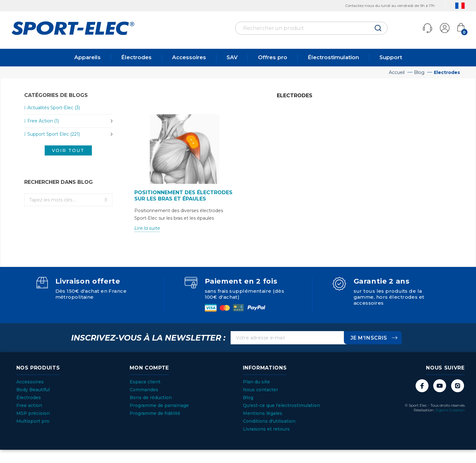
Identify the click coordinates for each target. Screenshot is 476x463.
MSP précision (33, 413)
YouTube (440, 386)
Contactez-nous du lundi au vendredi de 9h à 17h (383, 6)
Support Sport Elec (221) (54, 134)
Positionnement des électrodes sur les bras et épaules (183, 196)
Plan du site (256, 382)
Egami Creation (450, 410)
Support (391, 57)
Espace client (145, 382)
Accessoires (189, 57)
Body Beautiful (33, 390)
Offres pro (273, 57)
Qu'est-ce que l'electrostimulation (281, 405)
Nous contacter (260, 390)
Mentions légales (263, 413)
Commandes (144, 390)
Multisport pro (33, 421)
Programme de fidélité (155, 413)
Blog (248, 398)
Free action (29, 405)
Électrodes (136, 57)
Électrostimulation (333, 57)
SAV (232, 57)
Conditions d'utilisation (269, 421)
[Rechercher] (311, 28)
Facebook (422, 386)
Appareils (87, 57)
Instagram (458, 386)
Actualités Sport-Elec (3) (54, 108)
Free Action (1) (43, 121)
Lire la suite (147, 228)
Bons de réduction (151, 398)
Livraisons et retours (266, 429)
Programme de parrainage (159, 405)
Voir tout (68, 150)
